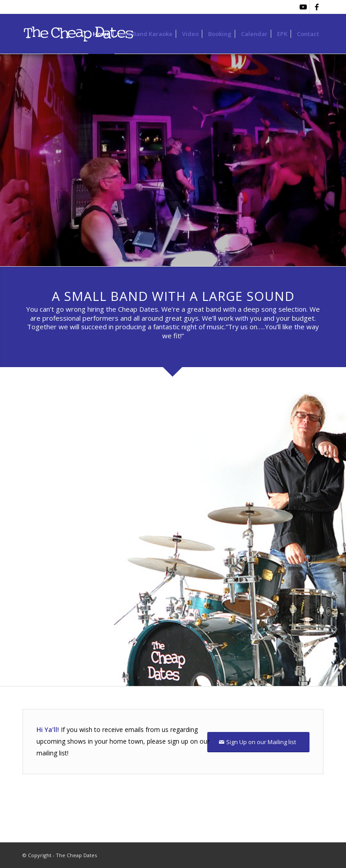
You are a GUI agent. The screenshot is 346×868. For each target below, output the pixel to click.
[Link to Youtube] (303, 7)
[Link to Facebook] (317, 7)
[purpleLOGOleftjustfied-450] (84, 34)
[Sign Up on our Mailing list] (258, 742)
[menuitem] (101, 34)
